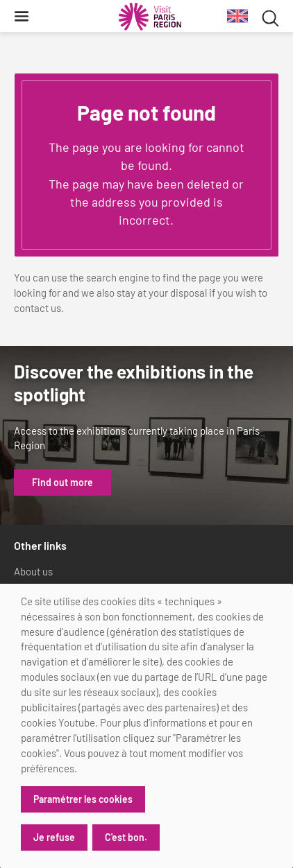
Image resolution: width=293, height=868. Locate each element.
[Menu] (22, 16)
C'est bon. (126, 837)
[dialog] (146, 726)
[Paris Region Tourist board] (150, 17)
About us (33, 571)
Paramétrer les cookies (83, 799)
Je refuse (54, 837)
